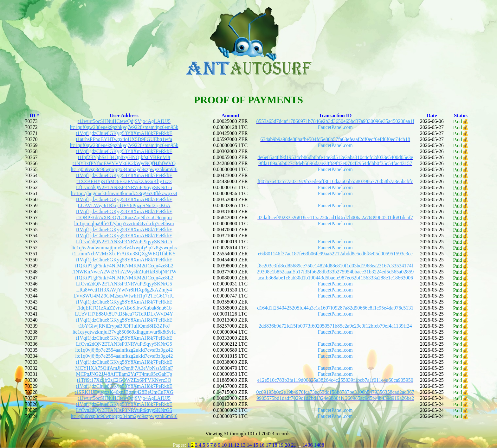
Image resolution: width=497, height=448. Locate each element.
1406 (308, 445)
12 (237, 445)
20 (288, 445)
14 (250, 445)
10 (225, 445)
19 (282, 445)
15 (256, 445)
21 (294, 445)
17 (269, 445)
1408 (319, 445)
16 (263, 445)
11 (231, 445)
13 (244, 445)
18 (275, 445)
